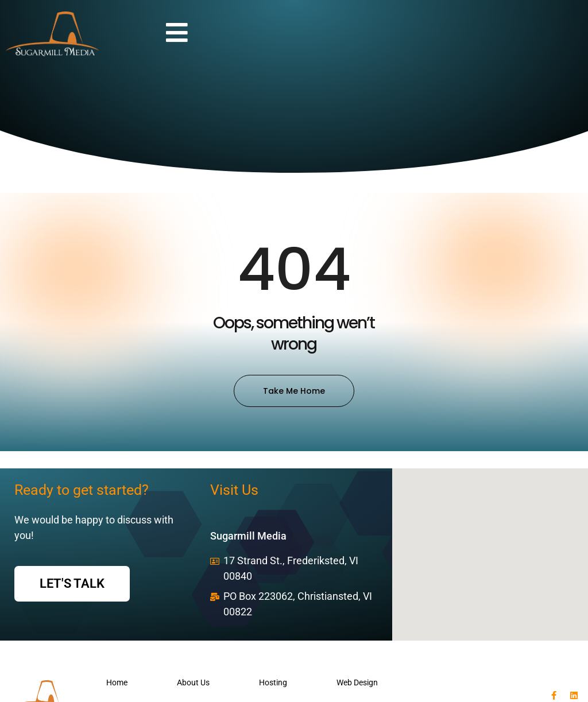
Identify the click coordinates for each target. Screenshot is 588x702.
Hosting (273, 682)
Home (117, 682)
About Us (193, 682)
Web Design (357, 682)
